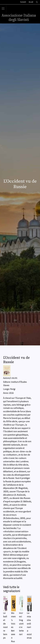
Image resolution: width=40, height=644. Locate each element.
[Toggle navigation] (3, 9)
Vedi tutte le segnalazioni (12, 589)
